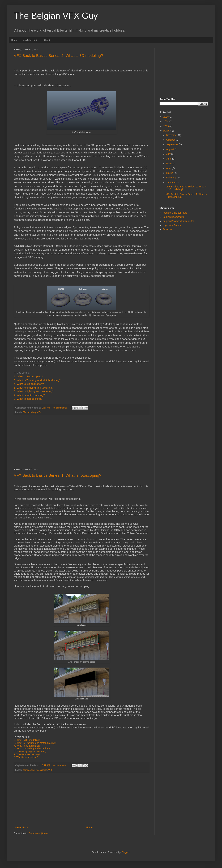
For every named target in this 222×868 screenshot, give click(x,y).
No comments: (60, 408)
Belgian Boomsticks (173, 217)
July (169, 154)
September (172, 144)
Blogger (125, 852)
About (47, 40)
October (171, 140)
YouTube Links (31, 40)
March (170, 173)
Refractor (168, 229)
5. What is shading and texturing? (34, 388)
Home (14, 40)
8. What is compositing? (28, 399)
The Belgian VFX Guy (56, 16)
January (171, 182)
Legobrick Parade (172, 225)
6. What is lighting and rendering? (34, 391)
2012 (166, 131)
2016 (166, 117)
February (171, 178)
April (169, 168)
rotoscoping (41, 770)
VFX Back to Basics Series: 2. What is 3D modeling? (58, 56)
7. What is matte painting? (29, 395)
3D (24, 412)
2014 (166, 121)
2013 (166, 126)
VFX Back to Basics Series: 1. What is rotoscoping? (58, 475)
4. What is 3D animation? (29, 384)
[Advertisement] (82, 442)
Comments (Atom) (39, 833)
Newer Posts (22, 827)
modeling (31, 412)
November (172, 135)
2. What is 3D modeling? (27, 740)
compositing (29, 770)
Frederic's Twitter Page (175, 213)
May (169, 164)
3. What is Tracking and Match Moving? (35, 743)
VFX (39, 412)
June (169, 159)
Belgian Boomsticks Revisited (179, 221)
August (170, 149)
